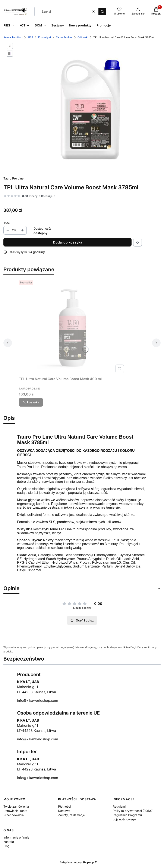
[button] (102, 12)
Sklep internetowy (77, 862)
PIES (30, 37)
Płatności (64, 806)
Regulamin (120, 806)
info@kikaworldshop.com (38, 700)
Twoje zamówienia (16, 806)
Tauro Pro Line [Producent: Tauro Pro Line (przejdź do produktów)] (13, 178)
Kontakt (9, 842)
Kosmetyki (45, 37)
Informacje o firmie (16, 837)
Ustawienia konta (15, 811)
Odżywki (83, 37)
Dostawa (64, 811)
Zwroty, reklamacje (71, 815)
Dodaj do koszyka (68, 242)
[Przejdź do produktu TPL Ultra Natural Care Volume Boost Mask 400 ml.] (72, 327)
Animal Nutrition (13, 37)
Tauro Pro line (64, 37)
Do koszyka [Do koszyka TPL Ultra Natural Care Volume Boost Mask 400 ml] (31, 402)
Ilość (7, 223)
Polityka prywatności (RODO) (133, 811)
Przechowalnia (14, 815)
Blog (7, 846)
